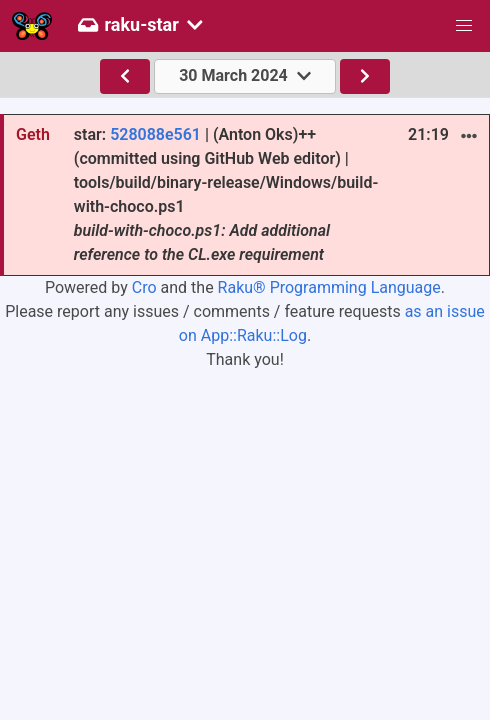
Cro (144, 287)
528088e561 (155, 134)
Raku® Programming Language (329, 287)
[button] (464, 26)
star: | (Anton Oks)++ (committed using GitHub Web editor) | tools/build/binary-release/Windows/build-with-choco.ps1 (226, 194)
